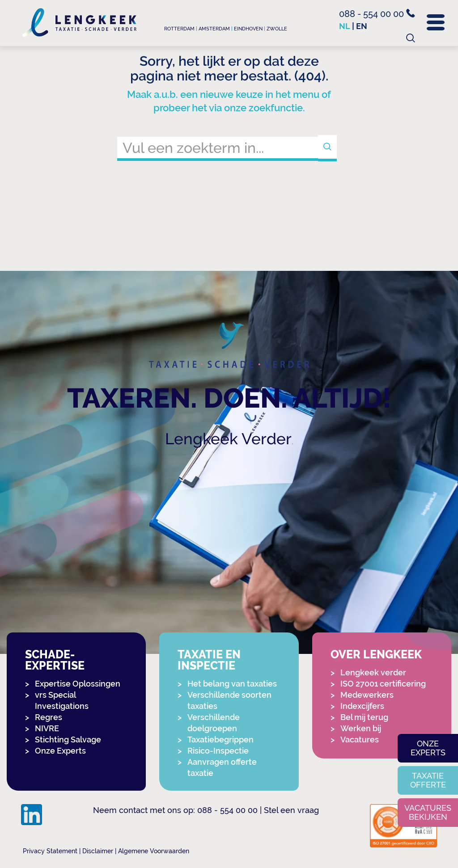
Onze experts (428, 748)
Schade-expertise (55, 660)
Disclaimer (98, 851)
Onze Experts (60, 751)
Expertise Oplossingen (78, 684)
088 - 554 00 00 (377, 14)
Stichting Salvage (68, 739)
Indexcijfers (362, 706)
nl (345, 26)
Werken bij (361, 728)
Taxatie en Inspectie (209, 660)
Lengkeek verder (373, 672)
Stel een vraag (291, 810)
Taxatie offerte (428, 780)
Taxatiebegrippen (221, 739)
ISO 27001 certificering (383, 684)
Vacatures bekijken (428, 812)
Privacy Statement (50, 851)
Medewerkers (367, 695)
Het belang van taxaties (232, 684)
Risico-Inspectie (218, 751)
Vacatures (360, 739)
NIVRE (47, 728)
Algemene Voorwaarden (154, 851)
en (362, 26)
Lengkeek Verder (228, 439)
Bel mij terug (364, 717)
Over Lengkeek (376, 655)
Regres (49, 717)
